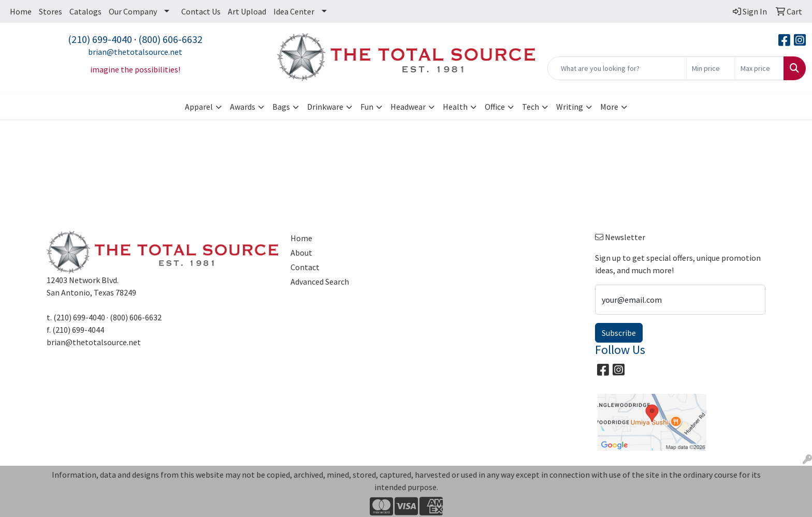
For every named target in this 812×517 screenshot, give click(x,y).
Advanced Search (320, 282)
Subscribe (619, 333)
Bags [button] (281, 107)
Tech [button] (531, 107)
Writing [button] (570, 107)
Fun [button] (367, 107)
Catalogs (85, 11)
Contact (305, 267)
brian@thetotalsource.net (135, 52)
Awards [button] (243, 107)
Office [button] (495, 107)
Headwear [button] (408, 107)
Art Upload (247, 11)
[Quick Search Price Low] (711, 68)
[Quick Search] (617, 68)
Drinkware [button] (325, 107)
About (301, 253)
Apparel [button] (199, 107)
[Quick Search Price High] (759, 68)
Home (21, 11)
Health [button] (455, 107)
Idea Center (294, 11)
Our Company (133, 11)
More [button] (609, 107)
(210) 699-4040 (100, 39)
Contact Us (201, 11)
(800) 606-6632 (170, 39)
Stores (50, 11)
